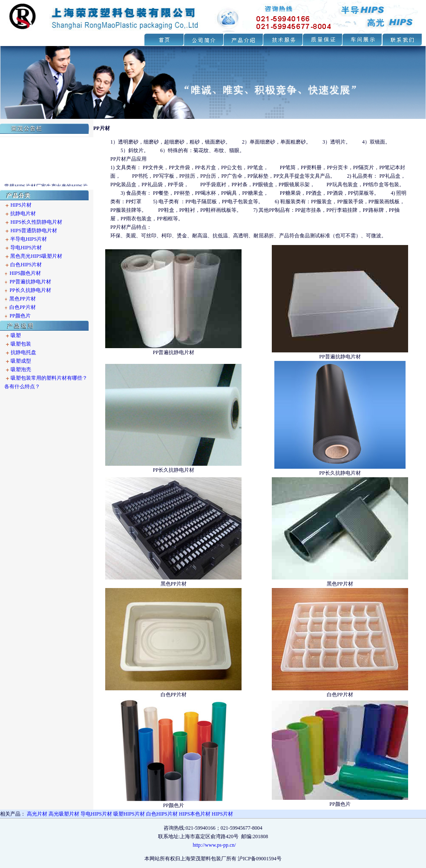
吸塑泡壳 (21, 369)
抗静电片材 (23, 213)
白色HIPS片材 (26, 265)
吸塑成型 (21, 361)
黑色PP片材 (22, 299)
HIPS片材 (21, 205)
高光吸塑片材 (64, 814)
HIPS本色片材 (195, 814)
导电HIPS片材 (26, 248)
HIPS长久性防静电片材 (36, 222)
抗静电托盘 (23, 352)
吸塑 (16, 335)
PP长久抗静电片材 (30, 290)
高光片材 (37, 814)
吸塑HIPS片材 (129, 814)
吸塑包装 (21, 344)
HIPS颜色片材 (24, 273)
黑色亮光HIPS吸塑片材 (36, 256)
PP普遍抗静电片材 (30, 282)
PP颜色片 (20, 316)
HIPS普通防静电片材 (34, 231)
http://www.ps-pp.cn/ (214, 845)
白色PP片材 (22, 307)
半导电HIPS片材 (29, 239)
